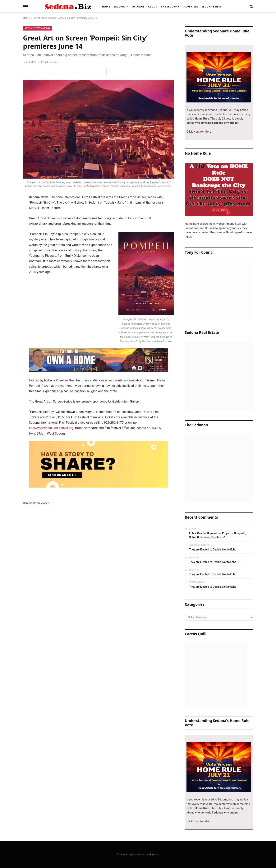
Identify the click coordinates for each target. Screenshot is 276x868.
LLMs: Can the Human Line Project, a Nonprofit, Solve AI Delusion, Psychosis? (218, 535)
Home (106, 7)
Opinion (138, 7)
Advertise (191, 7)
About (153, 7)
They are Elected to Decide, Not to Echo (213, 550)
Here (196, 132)
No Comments (48, 62)
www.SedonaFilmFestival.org (53, 428)
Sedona (119, 7)
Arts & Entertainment (37, 28)
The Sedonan (170, 7)
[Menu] (25, 7)
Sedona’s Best (212, 7)
